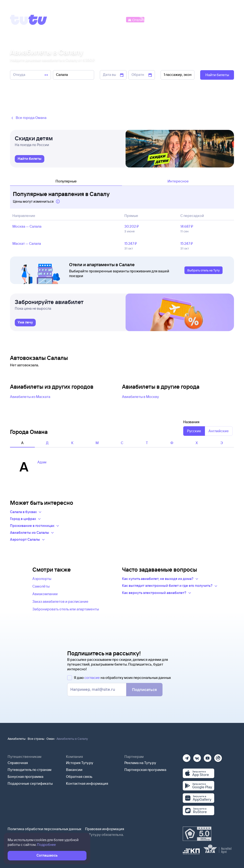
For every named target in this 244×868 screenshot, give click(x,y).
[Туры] (178, 19)
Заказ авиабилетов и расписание (60, 601)
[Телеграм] (187, 757)
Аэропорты (42, 579)
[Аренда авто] (199, 19)
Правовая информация (105, 829)
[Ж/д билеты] (90, 19)
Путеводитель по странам (30, 770)
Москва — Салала (27, 226)
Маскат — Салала (27, 243)
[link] (30, 159)
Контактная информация (87, 783)
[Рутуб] (218, 757)
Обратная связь (79, 777)
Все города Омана (28, 118)
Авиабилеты (17, 739)
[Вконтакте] (197, 757)
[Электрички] (157, 19)
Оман (50, 739)
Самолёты (41, 586)
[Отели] (135, 19)
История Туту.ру (80, 763)
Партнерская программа (145, 770)
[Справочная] (224, 19)
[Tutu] (29, 20)
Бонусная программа (25, 777)
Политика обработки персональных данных (44, 829)
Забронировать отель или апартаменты (66, 609)
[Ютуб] (208, 757)
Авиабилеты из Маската (30, 397)
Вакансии (74, 770)
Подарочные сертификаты (30, 783)
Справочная (18, 763)
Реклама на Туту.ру (140, 763)
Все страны (36, 739)
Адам (42, 462)
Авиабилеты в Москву (140, 397)
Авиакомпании (45, 594)
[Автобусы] (115, 19)
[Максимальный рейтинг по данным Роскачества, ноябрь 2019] (197, 834)
